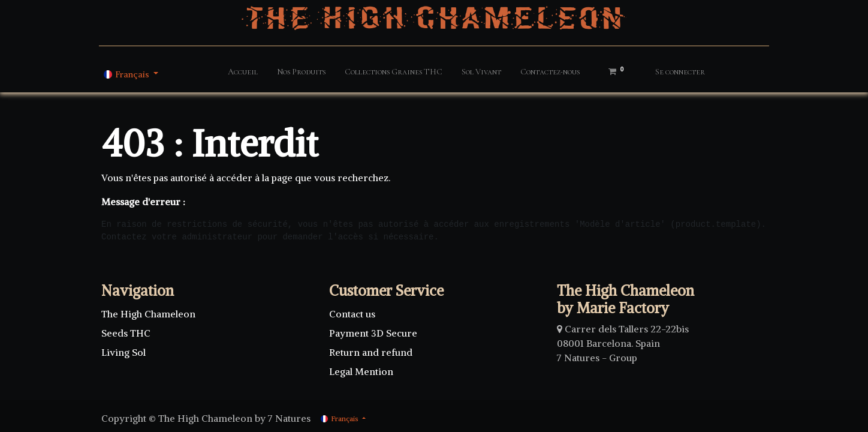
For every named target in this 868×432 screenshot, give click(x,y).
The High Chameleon (148, 314)
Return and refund (371, 352)
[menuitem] (243, 74)
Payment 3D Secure (373, 333)
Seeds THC (126, 333)
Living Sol (123, 352)
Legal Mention (361, 371)
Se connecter (680, 72)
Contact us (353, 314)
